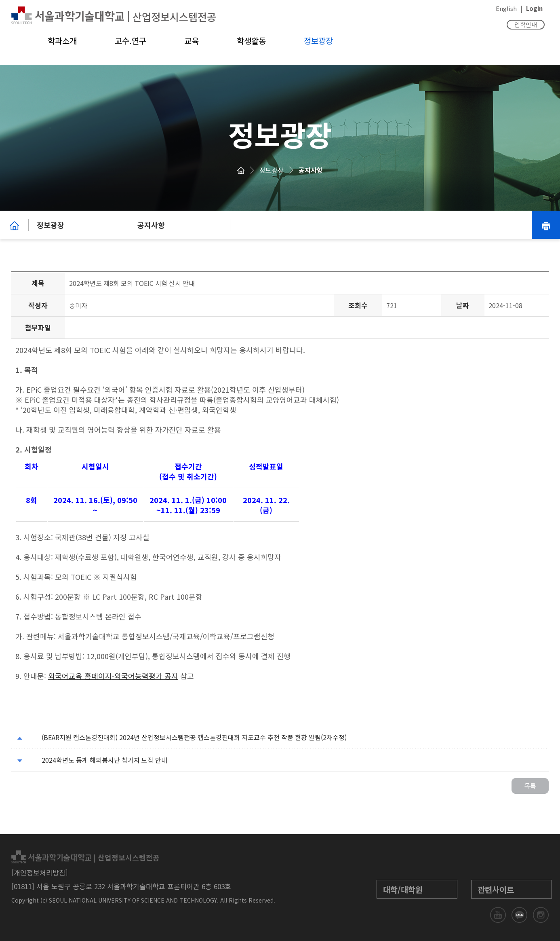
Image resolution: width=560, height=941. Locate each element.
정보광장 (318, 41)
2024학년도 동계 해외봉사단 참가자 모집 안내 (104, 760)
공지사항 (311, 170)
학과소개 (62, 41)
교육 (192, 41)
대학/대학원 (403, 889)
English (506, 8)
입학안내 (526, 24)
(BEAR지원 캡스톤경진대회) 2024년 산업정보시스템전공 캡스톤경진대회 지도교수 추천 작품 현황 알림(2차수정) (194, 737)
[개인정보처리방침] (40, 872)
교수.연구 (131, 41)
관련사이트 (496, 889)
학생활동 (251, 41)
